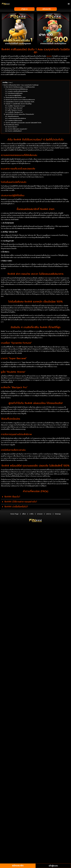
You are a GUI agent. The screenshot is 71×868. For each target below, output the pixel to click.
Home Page (14, 514)
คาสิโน (32, 514)
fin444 (49, 56)
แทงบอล (40, 514)
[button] (69, 4)
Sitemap (58, 514)
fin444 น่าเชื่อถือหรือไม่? (16, 507)
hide (10, 83)
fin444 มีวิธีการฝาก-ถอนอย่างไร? (21, 502)
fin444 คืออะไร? (12, 497)
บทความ (49, 514)
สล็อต (24, 514)
